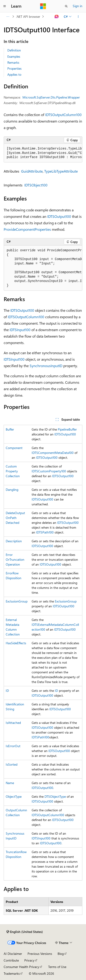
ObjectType (14, 796)
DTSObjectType (55, 796)
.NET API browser (28, 16)
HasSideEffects (16, 643)
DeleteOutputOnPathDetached (15, 518)
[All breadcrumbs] (8, 17)
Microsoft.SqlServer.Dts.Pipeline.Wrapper (51, 97)
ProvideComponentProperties (27, 229)
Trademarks (12, 973)
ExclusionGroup (17, 601)
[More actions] (78, 17)
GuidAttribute (32, 171)
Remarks (13, 62)
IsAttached (13, 723)
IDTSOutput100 (59, 216)
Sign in (78, 6)
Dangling (12, 490)
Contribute (11, 960)
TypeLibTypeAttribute (61, 171)
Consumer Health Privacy (21, 967)
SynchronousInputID (46, 366)
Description (14, 541)
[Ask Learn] (57, 17)
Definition (14, 50)
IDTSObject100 (36, 185)
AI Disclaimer (13, 954)
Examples (14, 56)
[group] (43, 153)
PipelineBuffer (67, 429)
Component (14, 448)
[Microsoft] (43, 6)
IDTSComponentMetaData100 (53, 453)
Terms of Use (57, 967)
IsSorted (12, 764)
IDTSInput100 (20, 330)
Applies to (14, 74)
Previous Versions (40, 954)
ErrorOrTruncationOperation (15, 559)
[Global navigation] (5, 6)
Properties (14, 68)
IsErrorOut (13, 746)
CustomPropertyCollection (13, 471)
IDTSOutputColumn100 (63, 115)
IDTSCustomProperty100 (49, 471)
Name (10, 783)
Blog (61, 954)
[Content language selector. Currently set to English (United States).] (25, 932)
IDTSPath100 (45, 532)
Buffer (10, 429)
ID (7, 691)
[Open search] (66, 6)
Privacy (29, 960)
